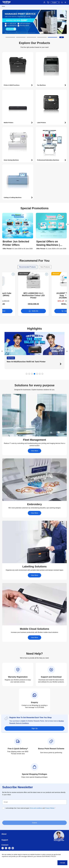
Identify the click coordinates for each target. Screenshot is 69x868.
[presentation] (17, 815)
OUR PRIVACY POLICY (49, 856)
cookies (9, 854)
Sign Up (34, 728)
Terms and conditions (36, 808)
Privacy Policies (50, 808)
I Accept (62, 863)
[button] (10, 37)
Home (3, 6)
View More (34, 451)
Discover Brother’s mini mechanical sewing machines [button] (28, 362)
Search (62, 2)
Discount (7, 274)
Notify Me (51, 311)
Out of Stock (41, 274)
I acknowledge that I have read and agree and (30, 808)
